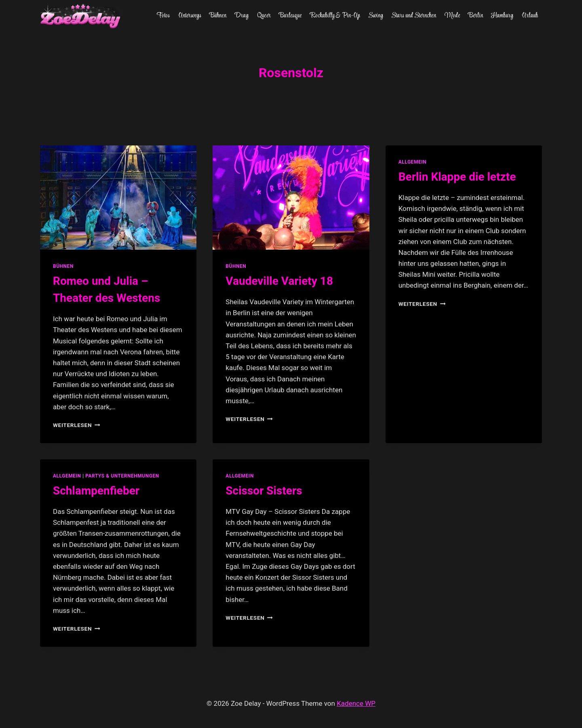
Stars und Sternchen (414, 16)
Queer (264, 16)
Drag (241, 16)
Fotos (163, 16)
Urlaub (530, 16)
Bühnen (218, 16)
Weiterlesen (77, 425)
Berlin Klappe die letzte (457, 177)
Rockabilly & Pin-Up (335, 16)
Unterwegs (190, 16)
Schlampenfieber (96, 491)
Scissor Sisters (264, 491)
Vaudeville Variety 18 (279, 281)
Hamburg (502, 16)
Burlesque (290, 16)
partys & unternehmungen (122, 476)
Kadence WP (356, 703)
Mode (452, 16)
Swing (376, 16)
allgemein (413, 162)
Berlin (476, 16)
